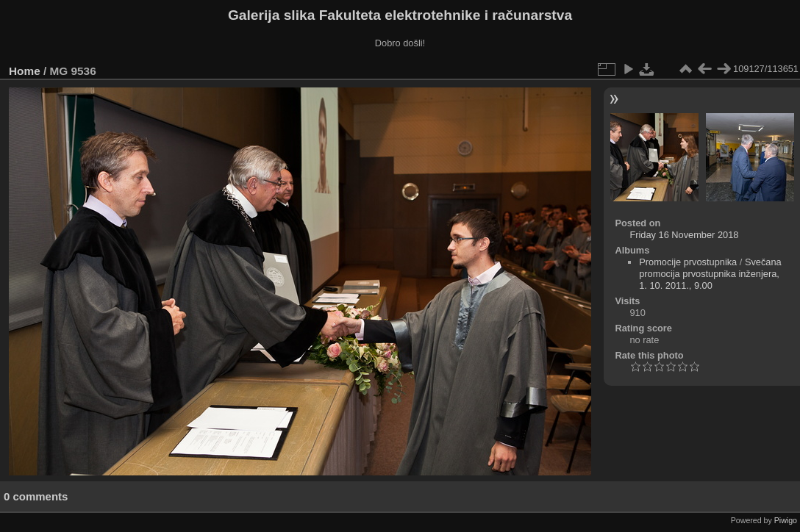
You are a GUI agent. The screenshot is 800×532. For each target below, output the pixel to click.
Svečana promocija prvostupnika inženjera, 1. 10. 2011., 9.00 (710, 274)
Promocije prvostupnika (688, 262)
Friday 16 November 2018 (684, 235)
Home (25, 71)
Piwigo (786, 520)
